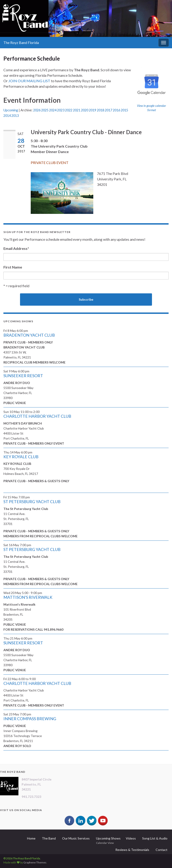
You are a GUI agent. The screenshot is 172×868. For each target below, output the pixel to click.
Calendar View (105, 843)
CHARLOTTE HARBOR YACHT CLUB (37, 416)
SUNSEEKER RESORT (23, 376)
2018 (101, 110)
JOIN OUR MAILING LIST (29, 81)
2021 (77, 110)
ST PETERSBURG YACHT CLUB (32, 502)
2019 (93, 110)
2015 (124, 110)
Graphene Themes (35, 862)
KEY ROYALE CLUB (21, 457)
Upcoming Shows (108, 838)
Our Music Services (76, 838)
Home (31, 838)
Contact (162, 850)
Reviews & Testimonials (132, 850)
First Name (13, 267)
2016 (116, 110)
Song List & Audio (155, 838)
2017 (109, 110)
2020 (85, 110)
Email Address (16, 248)
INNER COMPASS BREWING (30, 719)
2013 (15, 116)
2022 (69, 110)
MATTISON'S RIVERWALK (28, 597)
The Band (49, 838)
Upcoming (11, 110)
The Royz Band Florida (21, 42)
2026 (37, 110)
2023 (61, 110)
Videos (131, 838)
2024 (53, 110)
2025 (45, 110)
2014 (7, 116)
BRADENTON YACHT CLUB (29, 335)
